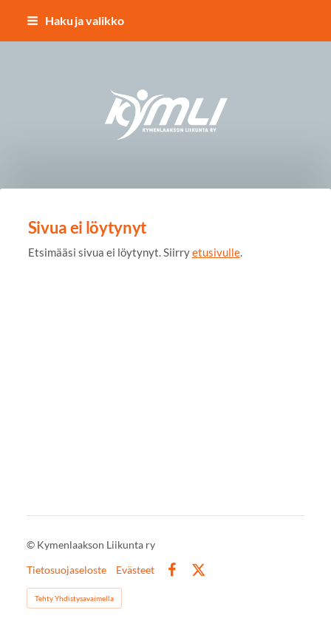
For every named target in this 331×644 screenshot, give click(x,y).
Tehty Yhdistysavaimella (74, 598)
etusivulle (216, 252)
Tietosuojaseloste (66, 570)
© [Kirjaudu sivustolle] (32, 545)
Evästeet (135, 570)
